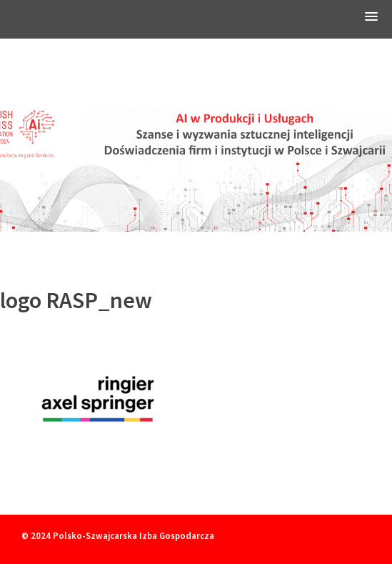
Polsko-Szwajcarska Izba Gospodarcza (134, 535)
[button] (371, 19)
